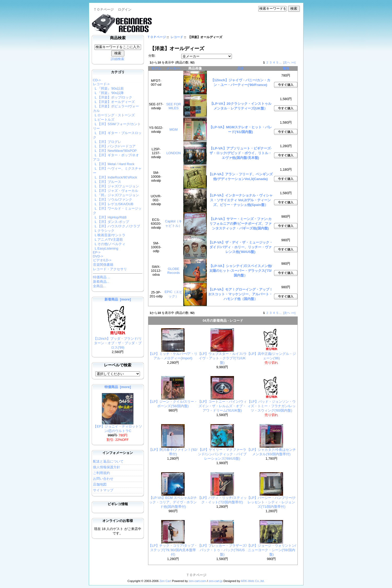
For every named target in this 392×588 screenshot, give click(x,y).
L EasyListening (106, 248)
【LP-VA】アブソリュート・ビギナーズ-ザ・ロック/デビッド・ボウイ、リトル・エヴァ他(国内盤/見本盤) (240, 153)
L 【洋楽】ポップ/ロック (113, 97)
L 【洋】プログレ (107, 142)
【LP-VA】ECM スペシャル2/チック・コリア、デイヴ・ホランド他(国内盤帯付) (173, 502)
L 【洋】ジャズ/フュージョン (116, 186)
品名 (241, 68)
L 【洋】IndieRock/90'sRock (115, 177)
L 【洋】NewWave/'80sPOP (115, 151)
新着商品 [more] (118, 299)
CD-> (97, 80)
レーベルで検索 (118, 365)
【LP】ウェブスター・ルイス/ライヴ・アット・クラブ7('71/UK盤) (222, 358)
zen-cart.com (198, 581)
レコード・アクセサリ (110, 269)
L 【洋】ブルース (107, 182)
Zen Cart (165, 581)
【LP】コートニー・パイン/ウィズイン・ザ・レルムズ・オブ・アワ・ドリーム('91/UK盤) (222, 406)
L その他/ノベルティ (109, 244)
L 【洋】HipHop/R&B (110, 217)
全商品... (100, 286)
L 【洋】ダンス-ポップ (111, 222)
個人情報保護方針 (107, 467)
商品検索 (118, 38)
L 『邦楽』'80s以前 (108, 88)
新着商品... (101, 282)
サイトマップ (103, 490)
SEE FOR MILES (173, 106)
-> (101, 84)
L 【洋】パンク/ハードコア (114, 146)
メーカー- (173, 68)
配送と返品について (108, 461)
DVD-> (98, 256)
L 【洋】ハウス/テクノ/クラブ (116, 226)
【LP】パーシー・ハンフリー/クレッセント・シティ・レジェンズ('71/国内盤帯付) (271, 502)
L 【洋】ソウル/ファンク (113, 200)
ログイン (125, 10)
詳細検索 (118, 59)
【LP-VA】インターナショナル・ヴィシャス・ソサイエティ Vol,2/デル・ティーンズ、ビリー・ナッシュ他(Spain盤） (240, 200)
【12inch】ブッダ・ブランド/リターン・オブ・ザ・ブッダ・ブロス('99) (118, 341)
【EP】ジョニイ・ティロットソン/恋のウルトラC (118, 427)
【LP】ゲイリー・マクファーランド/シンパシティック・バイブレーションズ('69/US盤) (222, 454)
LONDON (174, 153)
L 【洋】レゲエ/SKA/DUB (113, 204)
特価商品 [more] (118, 387)
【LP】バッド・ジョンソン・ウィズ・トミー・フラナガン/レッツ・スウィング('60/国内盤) (272, 406)
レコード (177, 37)
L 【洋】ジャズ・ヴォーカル (116, 191)
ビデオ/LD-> (102, 260)
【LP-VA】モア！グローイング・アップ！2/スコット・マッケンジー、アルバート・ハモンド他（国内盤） (240, 294)
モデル (156, 68)
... (280, 62)
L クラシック (104, 231)
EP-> (97, 252)
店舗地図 (100, 484)
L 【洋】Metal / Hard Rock (114, 164)
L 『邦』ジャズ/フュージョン (116, 195)
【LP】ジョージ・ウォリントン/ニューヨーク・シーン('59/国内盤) (271, 550)
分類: (152, 56)
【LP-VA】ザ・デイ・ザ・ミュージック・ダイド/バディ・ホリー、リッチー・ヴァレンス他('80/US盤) (240, 247)
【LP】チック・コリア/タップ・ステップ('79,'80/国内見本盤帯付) (173, 550)
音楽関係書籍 (103, 265)
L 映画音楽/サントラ (109, 235)
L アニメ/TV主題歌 (108, 240)
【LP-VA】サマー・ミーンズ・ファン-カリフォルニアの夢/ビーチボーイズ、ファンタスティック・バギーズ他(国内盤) (240, 224)
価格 (286, 68)
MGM (174, 129)
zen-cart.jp (216, 581)
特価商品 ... (102, 277)
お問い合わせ (103, 479)
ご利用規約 (101, 473)
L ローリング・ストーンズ (114, 115)
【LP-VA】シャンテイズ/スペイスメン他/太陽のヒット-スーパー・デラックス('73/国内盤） (241, 271)
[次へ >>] (289, 62)
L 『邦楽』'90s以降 (108, 93)
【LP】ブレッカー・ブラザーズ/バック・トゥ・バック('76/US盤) (222, 550)
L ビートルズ (104, 120)
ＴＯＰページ (103, 10)
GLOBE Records (174, 271)
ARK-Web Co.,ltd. (253, 581)
